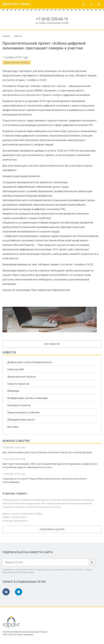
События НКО (16, 369)
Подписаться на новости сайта (27, 552)
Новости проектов (18, 384)
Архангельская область (17, 62)
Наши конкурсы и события (23, 412)
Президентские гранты (21, 420)
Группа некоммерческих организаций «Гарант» (26, 632)
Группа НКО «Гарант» (17, 4)
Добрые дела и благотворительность (30, 362)
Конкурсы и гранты (19, 405)
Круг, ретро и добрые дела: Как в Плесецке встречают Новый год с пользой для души (47, 452)
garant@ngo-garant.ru (19, 521)
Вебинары (13, 391)
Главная (6, 36)
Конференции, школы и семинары (28, 398)
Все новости (52, 344)
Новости (9, 352)
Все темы (13, 427)
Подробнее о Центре (52, 529)
